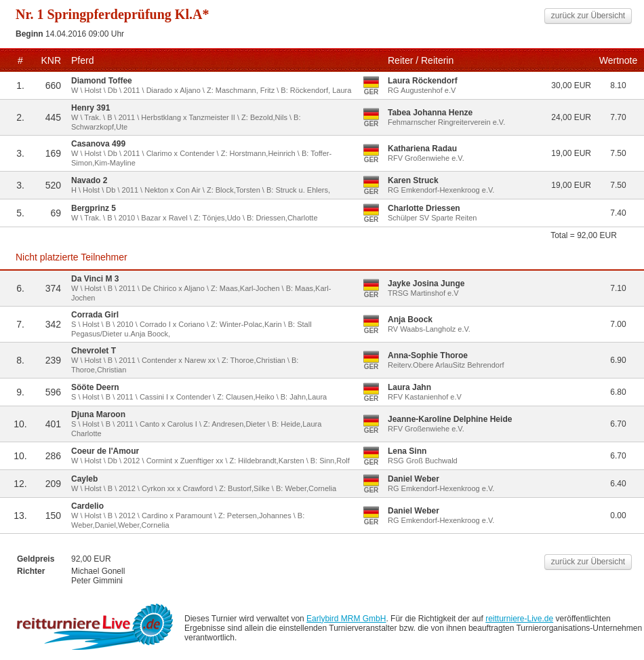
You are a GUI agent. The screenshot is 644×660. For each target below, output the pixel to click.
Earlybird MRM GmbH (346, 619)
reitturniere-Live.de (519, 619)
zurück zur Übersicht (588, 16)
